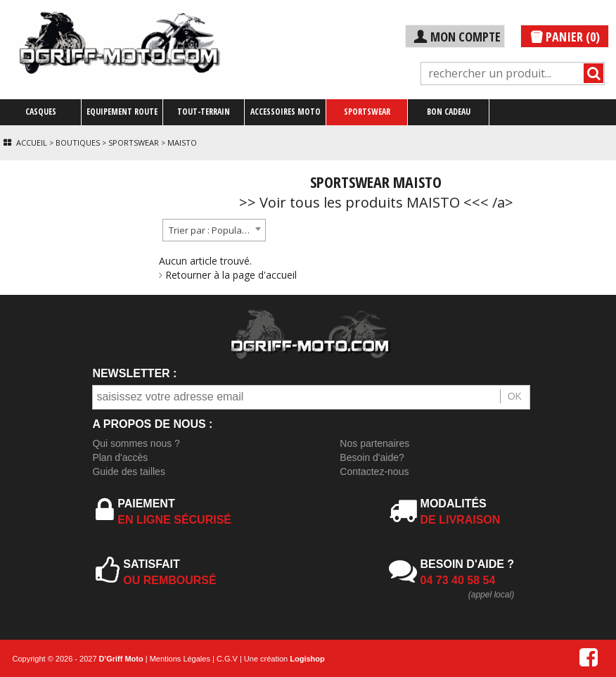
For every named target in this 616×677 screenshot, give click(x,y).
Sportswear (134, 143)
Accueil (32, 143)
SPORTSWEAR (367, 112)
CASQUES (41, 112)
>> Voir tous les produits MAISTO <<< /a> (376, 202)
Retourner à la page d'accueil (228, 275)
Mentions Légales (180, 659)
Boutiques (78, 143)
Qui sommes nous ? (136, 443)
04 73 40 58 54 (458, 580)
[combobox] (214, 230)
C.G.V (227, 659)
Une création (284, 659)
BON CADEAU (449, 112)
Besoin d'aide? (372, 457)
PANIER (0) (565, 37)
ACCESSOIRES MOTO (285, 112)
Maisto (182, 143)
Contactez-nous (374, 472)
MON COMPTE (457, 37)
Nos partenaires (374, 443)
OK (515, 396)
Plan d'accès (120, 457)
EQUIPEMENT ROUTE (122, 112)
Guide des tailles (129, 472)
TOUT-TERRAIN (204, 112)
